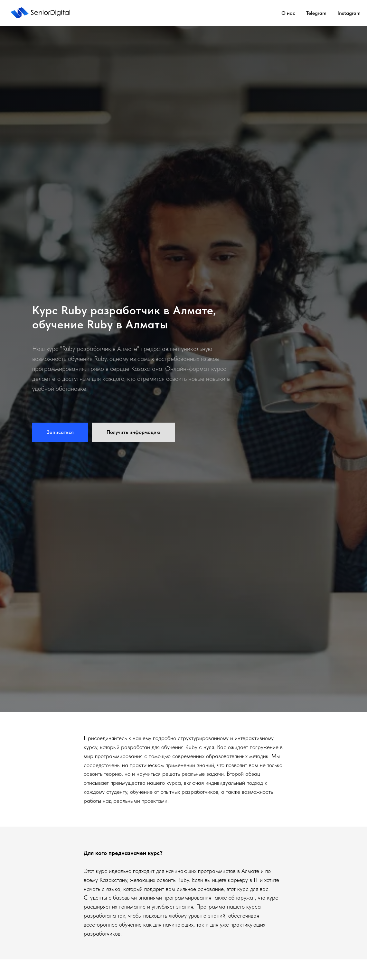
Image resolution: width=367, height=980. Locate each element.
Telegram (316, 13)
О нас (288, 13)
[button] (60, 432)
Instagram (349, 13)
